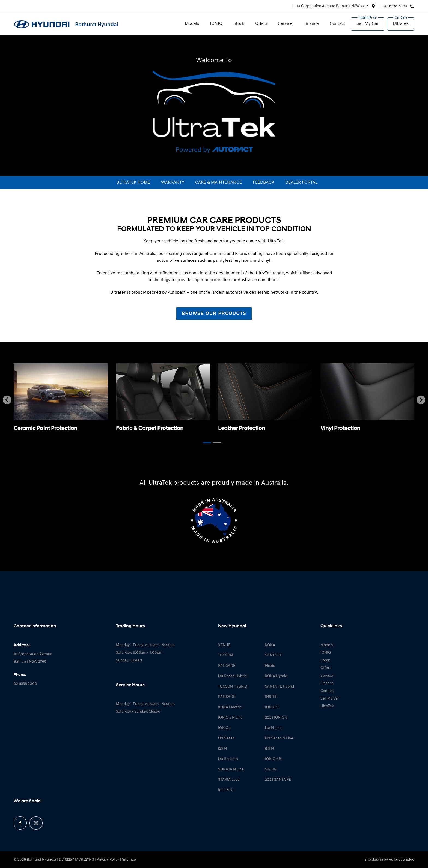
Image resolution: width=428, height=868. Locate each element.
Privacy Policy (108, 860)
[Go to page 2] (217, 443)
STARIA (271, 769)
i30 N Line (273, 728)
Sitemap (129, 860)
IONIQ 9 (225, 728)
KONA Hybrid (276, 676)
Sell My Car (368, 24)
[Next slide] (421, 400)
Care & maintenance (219, 183)
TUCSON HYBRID (233, 687)
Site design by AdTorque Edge (389, 860)
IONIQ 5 (272, 707)
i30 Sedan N (228, 759)
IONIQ (216, 24)
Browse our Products (214, 313)
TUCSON (225, 655)
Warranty (173, 183)
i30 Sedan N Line (279, 738)
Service (285, 24)
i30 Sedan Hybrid (232, 676)
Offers (261, 24)
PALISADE (227, 666)
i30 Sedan (226, 738)
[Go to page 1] (207, 443)
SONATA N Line (231, 769)
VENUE (224, 645)
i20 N (222, 749)
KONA (270, 645)
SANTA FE (274, 655)
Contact (338, 24)
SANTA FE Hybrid (280, 687)
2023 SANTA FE (278, 780)
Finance (311, 24)
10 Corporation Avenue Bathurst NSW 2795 (332, 6)
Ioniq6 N (225, 790)
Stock (239, 24)
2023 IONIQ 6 (276, 718)
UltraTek (401, 24)
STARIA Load (229, 780)
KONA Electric (230, 707)
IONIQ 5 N (273, 759)
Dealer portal (301, 183)
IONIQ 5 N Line (230, 718)
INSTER (271, 697)
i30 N (269, 749)
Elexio (270, 666)
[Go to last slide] (7, 400)
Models (192, 24)
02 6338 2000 (396, 6)
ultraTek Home (133, 183)
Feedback (264, 183)
